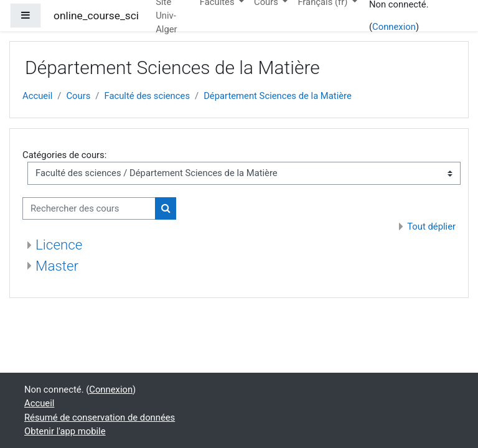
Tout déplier (431, 226)
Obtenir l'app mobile (65, 431)
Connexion (394, 27)
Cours (78, 96)
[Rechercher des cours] (89, 208)
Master (57, 266)
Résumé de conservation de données (100, 418)
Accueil (37, 96)
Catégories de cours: (64, 155)
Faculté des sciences (147, 96)
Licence (59, 245)
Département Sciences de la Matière (278, 96)
